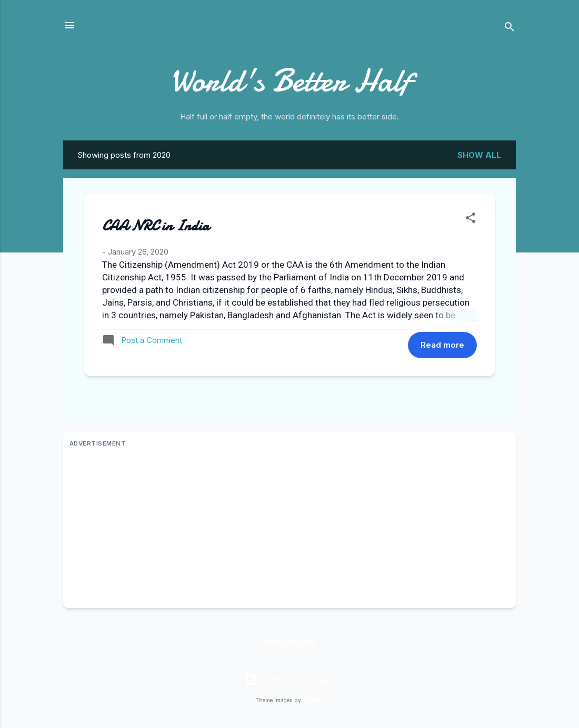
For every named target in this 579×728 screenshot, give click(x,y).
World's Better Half (290, 80)
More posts (290, 643)
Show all (479, 155)
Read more (442, 345)
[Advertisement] (289, 528)
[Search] (510, 29)
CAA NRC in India (156, 226)
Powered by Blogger (289, 679)
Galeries (313, 700)
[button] (471, 220)
